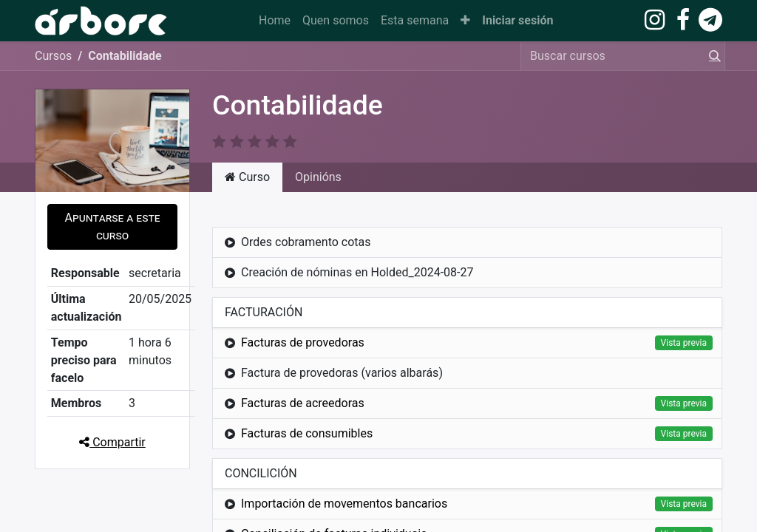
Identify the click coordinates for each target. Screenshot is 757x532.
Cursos (53, 56)
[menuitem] (275, 21)
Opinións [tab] (318, 177)
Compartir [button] (112, 442)
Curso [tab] (247, 177)
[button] (465, 21)
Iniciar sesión (517, 20)
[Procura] (712, 56)
